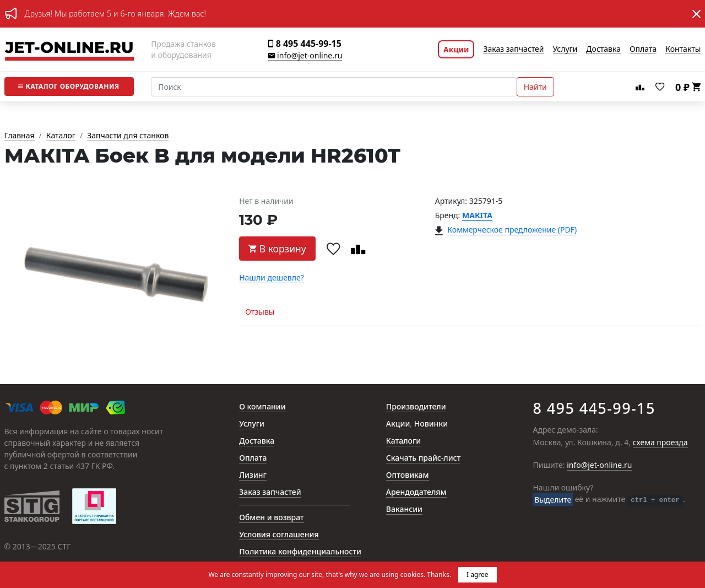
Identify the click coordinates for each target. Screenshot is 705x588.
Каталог (69, 86)
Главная (20, 136)
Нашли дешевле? (272, 278)
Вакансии (404, 509)
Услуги (565, 49)
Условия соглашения (279, 535)
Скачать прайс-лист (424, 458)
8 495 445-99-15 (305, 44)
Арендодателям (416, 492)
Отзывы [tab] (260, 312)
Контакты (683, 49)
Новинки (431, 424)
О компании (262, 407)
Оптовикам (408, 475)
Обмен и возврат (272, 518)
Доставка (603, 49)
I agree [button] (478, 574)
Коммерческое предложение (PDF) (512, 230)
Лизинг (253, 475)
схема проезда (660, 443)
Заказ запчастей (513, 49)
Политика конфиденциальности (300, 552)
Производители (416, 407)
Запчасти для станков (128, 136)
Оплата (643, 49)
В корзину (277, 249)
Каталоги (403, 441)
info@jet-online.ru (305, 56)
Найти (535, 87)
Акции (456, 49)
